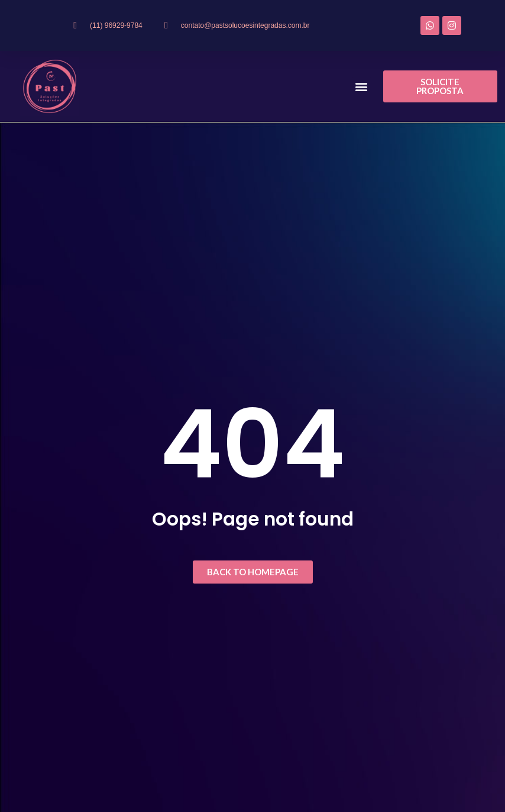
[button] (362, 87)
